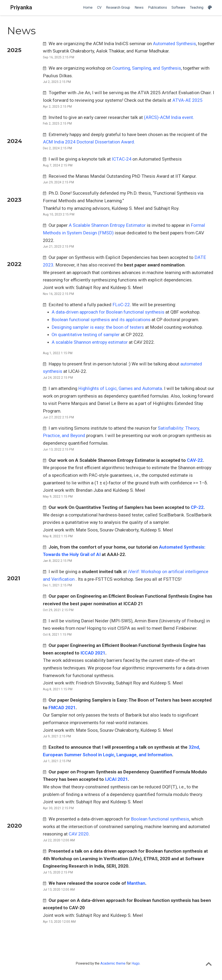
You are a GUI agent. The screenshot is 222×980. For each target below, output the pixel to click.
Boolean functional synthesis (160, 819)
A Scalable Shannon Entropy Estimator (107, 225)
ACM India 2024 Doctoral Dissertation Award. (89, 142)
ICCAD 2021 (93, 653)
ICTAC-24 (122, 159)
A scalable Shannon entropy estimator (90, 342)
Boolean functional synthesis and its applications (102, 320)
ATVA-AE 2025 (187, 100)
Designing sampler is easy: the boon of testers (98, 327)
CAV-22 (195, 460)
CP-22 (197, 507)
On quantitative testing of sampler (86, 335)
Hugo (136, 963)
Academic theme (113, 963)
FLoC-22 (121, 305)
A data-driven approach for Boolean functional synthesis (109, 312)
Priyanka (21, 7)
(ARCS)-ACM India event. (169, 117)
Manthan (136, 883)
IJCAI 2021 (116, 779)
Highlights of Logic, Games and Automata (120, 388)
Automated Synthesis (174, 44)
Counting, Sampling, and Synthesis (147, 68)
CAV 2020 (79, 834)
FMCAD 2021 (62, 708)
